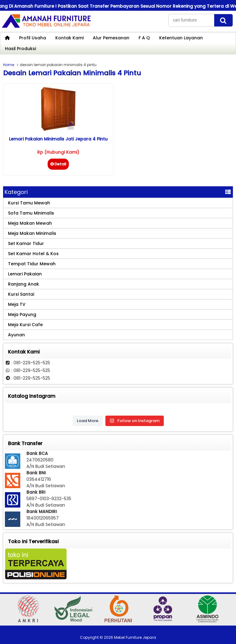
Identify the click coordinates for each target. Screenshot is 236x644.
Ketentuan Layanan (181, 38)
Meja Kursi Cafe (25, 325)
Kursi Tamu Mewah (29, 203)
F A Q (144, 38)
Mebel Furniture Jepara (135, 637)
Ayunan (16, 335)
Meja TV (17, 304)
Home (9, 65)
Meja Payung (22, 314)
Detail (58, 164)
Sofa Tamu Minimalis (31, 213)
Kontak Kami (69, 38)
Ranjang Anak (24, 284)
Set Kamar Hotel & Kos (33, 254)
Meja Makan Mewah (30, 223)
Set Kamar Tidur (26, 243)
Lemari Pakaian (25, 274)
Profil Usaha (33, 38)
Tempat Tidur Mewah (32, 264)
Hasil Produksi (20, 49)
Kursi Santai (21, 294)
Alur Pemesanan (111, 38)
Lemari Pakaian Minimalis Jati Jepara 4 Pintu (58, 139)
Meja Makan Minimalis (32, 233)
